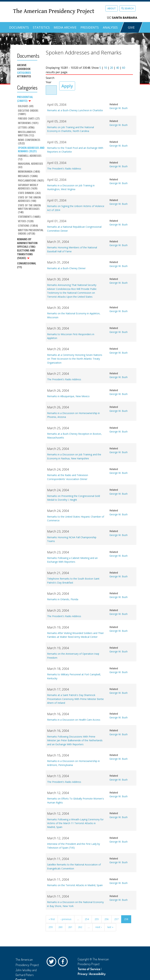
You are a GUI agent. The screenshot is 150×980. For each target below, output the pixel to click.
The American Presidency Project (54, 11)
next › (99, 927)
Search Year (50, 80)
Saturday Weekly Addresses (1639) (28, 187)
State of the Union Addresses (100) (30, 199)
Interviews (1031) (28, 123)
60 (124, 68)
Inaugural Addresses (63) (31, 166)
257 (116, 919)
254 (87, 919)
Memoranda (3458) (29, 172)
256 (107, 919)
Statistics (41, 27)
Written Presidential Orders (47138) (31, 232)
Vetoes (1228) (26, 221)
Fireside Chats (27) (29, 119)
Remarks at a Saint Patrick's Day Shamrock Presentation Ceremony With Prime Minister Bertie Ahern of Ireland (75, 699)
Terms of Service (89, 969)
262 (80, 927)
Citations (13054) (28, 226)
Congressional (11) (27, 265)
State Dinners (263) (29, 193)
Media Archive (65, 27)
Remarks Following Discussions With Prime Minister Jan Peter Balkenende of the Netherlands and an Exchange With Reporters (75, 740)
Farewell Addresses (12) (30, 158)
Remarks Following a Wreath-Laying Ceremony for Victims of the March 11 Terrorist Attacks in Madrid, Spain (75, 823)
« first (52, 919)
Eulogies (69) (26, 106)
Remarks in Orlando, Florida (63, 599)
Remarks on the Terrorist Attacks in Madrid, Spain (75, 885)
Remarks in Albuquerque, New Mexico (68, 396)
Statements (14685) (29, 217)
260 (60, 927)
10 (105, 68)
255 (97, 919)
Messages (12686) (28, 176)
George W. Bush (118, 108)
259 (51, 927)
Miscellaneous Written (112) (27, 134)
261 (70, 927)
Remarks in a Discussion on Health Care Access (74, 720)
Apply (67, 86)
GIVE (131, 27)
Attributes (24, 76)
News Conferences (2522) (29, 142)
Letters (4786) (26, 128)
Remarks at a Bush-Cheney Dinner (66, 268)
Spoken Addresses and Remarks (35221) (31, 150)
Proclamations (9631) (31, 181)
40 (118, 68)
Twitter (52, 962)
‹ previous (66, 919)
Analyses (110, 27)
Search (127, 8)
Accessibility (97, 974)
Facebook (64, 962)
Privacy (83, 974)
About (112, 8)
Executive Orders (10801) (28, 112)
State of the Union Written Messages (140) (30, 209)
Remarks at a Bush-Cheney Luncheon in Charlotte (75, 110)
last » (110, 927)
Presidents (90, 27)
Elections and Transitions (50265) (26, 254)
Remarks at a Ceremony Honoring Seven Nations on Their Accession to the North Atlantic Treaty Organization (75, 359)
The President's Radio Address (64, 169)
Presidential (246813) (25, 99)
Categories (24, 73)
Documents (19, 27)
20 (112, 68)
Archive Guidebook (24, 67)
